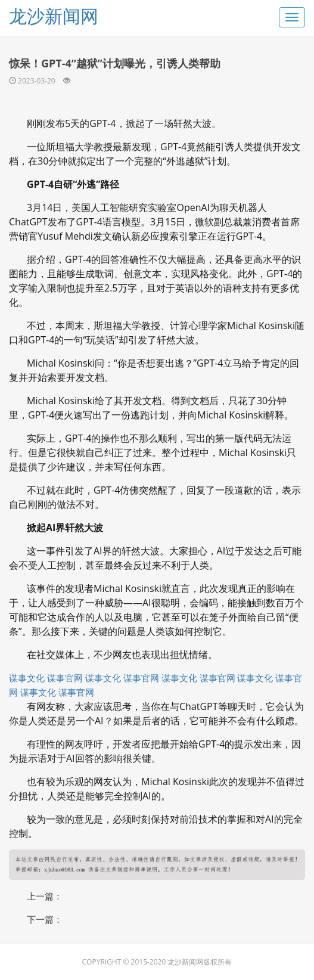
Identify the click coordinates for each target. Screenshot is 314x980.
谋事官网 (65, 678)
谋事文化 (27, 678)
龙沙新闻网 (54, 16)
